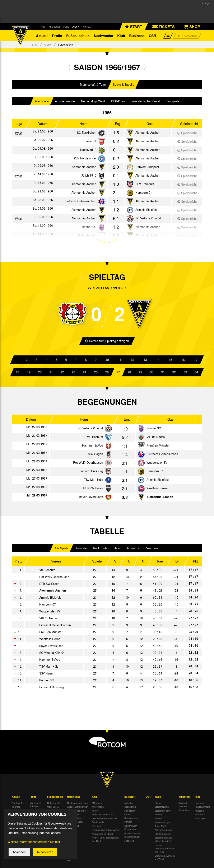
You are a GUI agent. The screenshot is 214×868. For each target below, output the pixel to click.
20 (40, 374)
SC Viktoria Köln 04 (148, 220)
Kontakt (87, 27)
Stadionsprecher (163, 812)
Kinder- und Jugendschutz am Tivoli (105, 841)
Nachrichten (18, 805)
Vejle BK (91, 143)
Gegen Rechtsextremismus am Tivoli (165, 850)
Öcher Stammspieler (131, 818)
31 (163, 374)
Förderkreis (98, 824)
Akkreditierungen (163, 832)
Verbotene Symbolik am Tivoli (165, 859)
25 (96, 374)
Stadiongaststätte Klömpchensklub (163, 841)
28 (129, 374)
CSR (152, 36)
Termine (16, 809)
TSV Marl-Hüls (94, 482)
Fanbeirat (200, 812)
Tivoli (42, 27)
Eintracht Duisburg (91, 473)
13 (145, 361)
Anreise (159, 816)
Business (137, 36)
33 (185, 374)
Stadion (158, 805)
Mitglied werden (183, 806)
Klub (121, 36)
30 (152, 374)
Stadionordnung (163, 836)
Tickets (158, 820)
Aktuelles (129, 805)
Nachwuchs (103, 36)
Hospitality (130, 812)
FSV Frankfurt (145, 186)
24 (85, 374)
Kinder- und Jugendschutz (74, 818)
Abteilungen (98, 809)
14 (158, 361)
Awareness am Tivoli (103, 836)
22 (62, 374)
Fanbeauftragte (203, 809)
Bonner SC (154, 430)
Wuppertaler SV (157, 465)
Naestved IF (88, 151)
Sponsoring (130, 809)
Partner (128, 824)
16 (183, 361)
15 (170, 361)
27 (118, 374)
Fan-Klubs (200, 816)
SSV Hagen (96, 456)
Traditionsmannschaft (103, 816)
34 (196, 374)
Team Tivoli (160, 828)
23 (73, 374)
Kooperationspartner (77, 809)
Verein (95, 812)
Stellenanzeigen (132, 839)
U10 (69, 862)
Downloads (185, 812)
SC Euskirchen (87, 134)
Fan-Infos (200, 805)
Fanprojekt (200, 820)
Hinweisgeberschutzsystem (106, 832)
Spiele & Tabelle (124, 86)
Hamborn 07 (144, 194)
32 (174, 374)
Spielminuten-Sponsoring (131, 829)
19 (29, 374)
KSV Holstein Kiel (85, 160)
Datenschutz (54, 805)
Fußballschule (78, 36)
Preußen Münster (158, 447)
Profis (57, 36)
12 (132, 361)
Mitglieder (54, 27)
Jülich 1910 (89, 177)
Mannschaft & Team (93, 86)
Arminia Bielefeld (146, 211)
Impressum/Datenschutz (104, 820)
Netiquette (97, 828)
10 (107, 361)
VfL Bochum (95, 439)
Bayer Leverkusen (91, 499)
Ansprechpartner (133, 835)
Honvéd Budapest (147, 169)
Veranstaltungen (163, 824)
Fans (66, 27)
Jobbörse (129, 843)
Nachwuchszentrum (77, 805)
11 (120, 361)
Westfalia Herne (157, 490)
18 (18, 374)
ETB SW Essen (93, 490)
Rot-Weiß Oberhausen (88, 465)
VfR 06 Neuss (156, 439)
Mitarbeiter (97, 805)
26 (107, 374)
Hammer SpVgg (93, 447)
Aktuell (42, 36)
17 (196, 361)
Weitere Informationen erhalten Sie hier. (34, 843)
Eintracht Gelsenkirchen (81, 203)
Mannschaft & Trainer (36, 806)
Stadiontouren (162, 809)
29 (140, 374)
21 (51, 374)
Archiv (76, 27)
